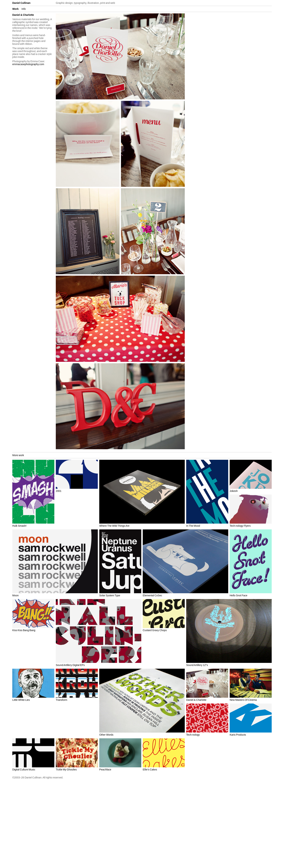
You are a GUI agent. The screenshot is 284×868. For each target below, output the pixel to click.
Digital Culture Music (24, 770)
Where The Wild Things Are (114, 526)
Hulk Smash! (19, 526)
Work (15, 9)
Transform (61, 700)
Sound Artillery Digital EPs (70, 665)
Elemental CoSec (152, 595)
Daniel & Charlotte (196, 700)
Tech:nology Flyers (240, 526)
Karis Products (238, 735)
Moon (15, 595)
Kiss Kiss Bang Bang (24, 630)
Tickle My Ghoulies (66, 770)
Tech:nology (193, 735)
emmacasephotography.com (28, 64)
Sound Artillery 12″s (197, 665)
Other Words (106, 735)
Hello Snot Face (239, 595)
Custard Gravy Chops (155, 630)
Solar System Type (110, 595)
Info (24, 9)
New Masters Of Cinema (243, 700)
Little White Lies (21, 700)
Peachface (105, 770)
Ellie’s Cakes (150, 770)
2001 (59, 491)
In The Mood (193, 526)
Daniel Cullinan (21, 3)
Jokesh (234, 491)
